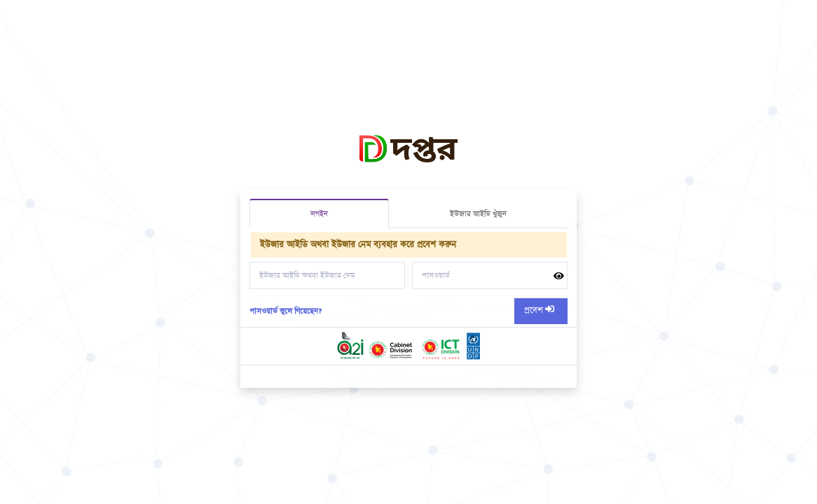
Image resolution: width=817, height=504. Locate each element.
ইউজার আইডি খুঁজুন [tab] (478, 214)
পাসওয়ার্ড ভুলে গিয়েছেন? (286, 311)
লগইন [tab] (319, 214)
